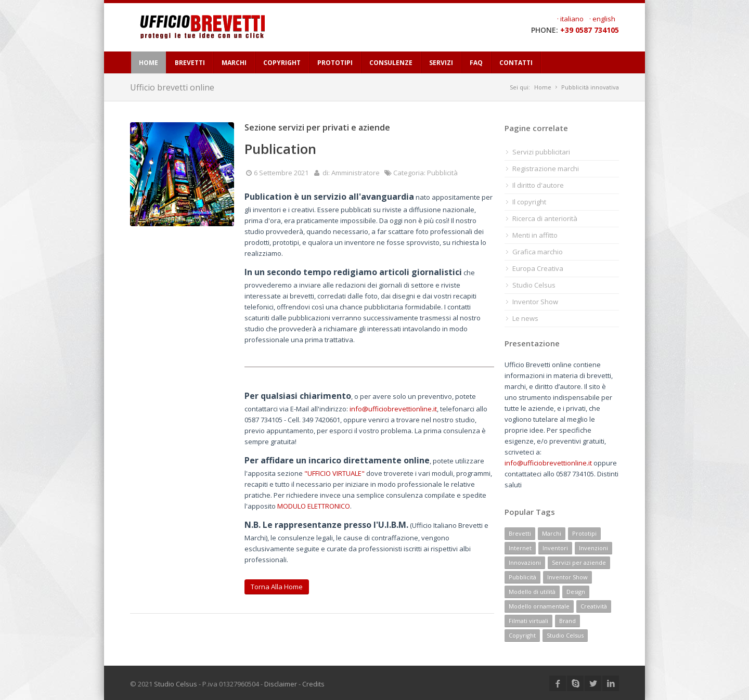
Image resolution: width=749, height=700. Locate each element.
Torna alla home (277, 587)
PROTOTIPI (335, 63)
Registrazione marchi (546, 168)
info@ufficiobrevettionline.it (393, 409)
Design (576, 592)
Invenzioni (593, 548)
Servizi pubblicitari (541, 152)
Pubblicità (522, 577)
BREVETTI (190, 63)
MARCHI (234, 63)
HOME (148, 63)
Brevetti (520, 533)
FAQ (476, 63)
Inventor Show (535, 302)
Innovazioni (525, 562)
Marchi (552, 533)
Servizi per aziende (579, 562)
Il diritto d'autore (538, 185)
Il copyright (529, 202)
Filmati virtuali (528, 621)
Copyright (522, 635)
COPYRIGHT (282, 63)
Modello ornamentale (539, 606)
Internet (520, 548)
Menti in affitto (535, 235)
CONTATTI (516, 63)
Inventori (555, 548)
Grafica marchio (538, 252)
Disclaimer (281, 684)
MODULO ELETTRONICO (314, 506)
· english (602, 19)
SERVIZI (441, 63)
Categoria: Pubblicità (425, 173)
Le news (525, 318)
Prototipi (584, 533)
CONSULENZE (391, 63)
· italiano (570, 19)
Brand (567, 621)
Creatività (594, 606)
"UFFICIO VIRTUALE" (334, 473)
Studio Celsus (534, 285)
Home (543, 87)
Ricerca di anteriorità (545, 218)
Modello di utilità (532, 592)
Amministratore (356, 173)
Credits (313, 684)
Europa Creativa (538, 268)
